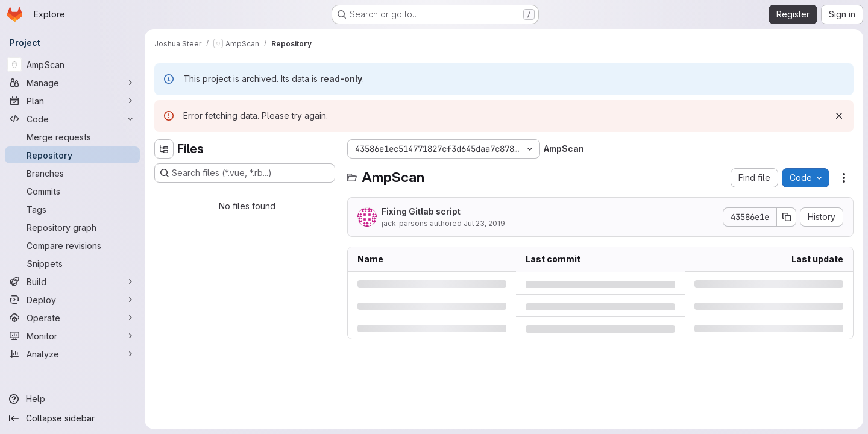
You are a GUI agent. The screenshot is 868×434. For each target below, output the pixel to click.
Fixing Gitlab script (421, 211)
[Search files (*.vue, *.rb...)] (245, 173)
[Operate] (72, 318)
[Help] (72, 399)
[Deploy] (72, 300)
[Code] (72, 119)
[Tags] (72, 209)
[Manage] (72, 83)
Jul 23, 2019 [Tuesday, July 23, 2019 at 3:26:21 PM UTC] (484, 223)
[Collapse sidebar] (72, 418)
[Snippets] (72, 263)
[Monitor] (72, 336)
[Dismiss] (839, 116)
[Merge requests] (72, 137)
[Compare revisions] (72, 245)
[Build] (72, 281)
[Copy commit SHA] (787, 217)
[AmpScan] (72, 64)
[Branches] (72, 173)
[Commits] (72, 191)
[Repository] (72, 155)
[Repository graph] (72, 227)
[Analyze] (72, 354)
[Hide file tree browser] (164, 149)
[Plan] (72, 101)
